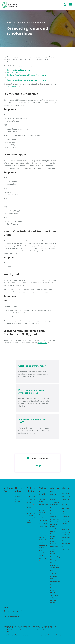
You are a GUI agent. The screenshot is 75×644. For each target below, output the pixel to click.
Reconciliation (67, 497)
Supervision (42, 532)
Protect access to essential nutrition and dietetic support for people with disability (55, 527)
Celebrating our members (32, 23)
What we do (66, 493)
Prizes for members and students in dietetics (31, 392)
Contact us (65, 549)
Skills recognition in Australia (43, 553)
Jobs (63, 546)
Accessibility (43, 635)
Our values (65, 505)
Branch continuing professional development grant (26, 80)
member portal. (13, 87)
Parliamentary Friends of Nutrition (55, 590)
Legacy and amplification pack (55, 568)
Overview (53, 573)
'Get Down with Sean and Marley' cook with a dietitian (32, 518)
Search (37, 466)
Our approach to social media (13, 616)
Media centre (66, 538)
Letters (53, 499)
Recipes (18, 496)
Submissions (54, 508)
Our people (66, 508)
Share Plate (44, 343)
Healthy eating (55, 557)
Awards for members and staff (32, 421)
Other (52, 585)
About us (11, 23)
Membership (43, 523)
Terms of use (52, 635)
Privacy (58, 635)
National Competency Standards (43, 513)
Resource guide (55, 582)
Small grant (11, 78)
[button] (65, 5)
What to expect (32, 496)
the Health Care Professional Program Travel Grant (26, 75)
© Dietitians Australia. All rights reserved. (16, 635)
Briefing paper (55, 511)
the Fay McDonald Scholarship (18, 70)
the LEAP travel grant (15, 73)
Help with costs (32, 499)
